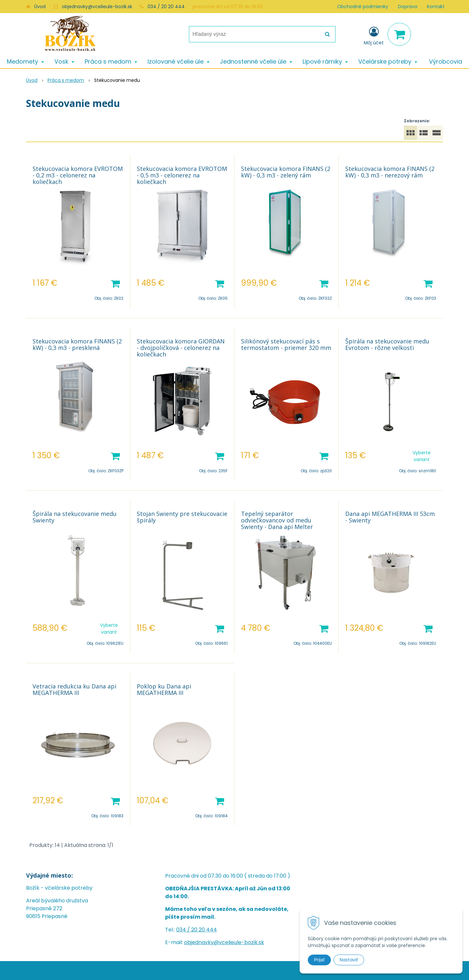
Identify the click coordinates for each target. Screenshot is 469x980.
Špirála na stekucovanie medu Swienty (75, 517)
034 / (184, 930)
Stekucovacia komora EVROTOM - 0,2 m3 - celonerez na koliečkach (78, 175)
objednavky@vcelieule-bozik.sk (97, 7)
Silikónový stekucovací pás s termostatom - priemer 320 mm (286, 344)
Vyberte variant (422, 456)
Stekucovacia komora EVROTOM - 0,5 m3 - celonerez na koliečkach (182, 175)
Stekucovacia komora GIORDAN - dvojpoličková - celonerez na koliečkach (181, 348)
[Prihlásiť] (374, 36)
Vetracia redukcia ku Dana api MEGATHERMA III (74, 689)
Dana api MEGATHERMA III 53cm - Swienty (390, 517)
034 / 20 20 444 (166, 7)
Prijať (319, 960)
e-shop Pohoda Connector (262, 970)
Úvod (40, 7)
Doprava (408, 7)
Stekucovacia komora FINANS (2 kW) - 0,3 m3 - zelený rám (286, 172)
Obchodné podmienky (363, 7)
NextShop (221, 970)
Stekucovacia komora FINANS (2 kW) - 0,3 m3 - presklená (77, 344)
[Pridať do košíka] (115, 283)
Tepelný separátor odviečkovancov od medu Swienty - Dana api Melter (277, 520)
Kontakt (436, 7)
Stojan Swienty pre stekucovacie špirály (182, 517)
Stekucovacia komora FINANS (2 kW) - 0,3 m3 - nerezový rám (390, 172)
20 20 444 (204, 930)
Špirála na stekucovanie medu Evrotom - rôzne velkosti (387, 344)
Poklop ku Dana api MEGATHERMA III (164, 689)
